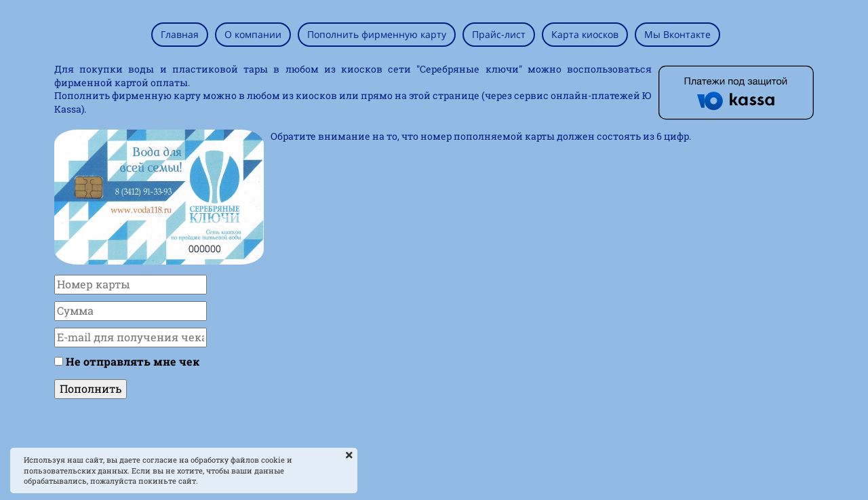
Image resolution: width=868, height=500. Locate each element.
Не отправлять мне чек (133, 361)
